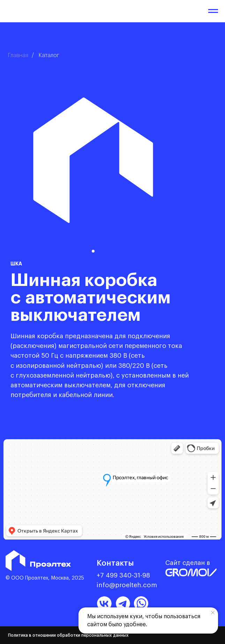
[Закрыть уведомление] (213, 613)
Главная (18, 55)
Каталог (49, 55)
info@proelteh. (120, 585)
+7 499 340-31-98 (123, 575)
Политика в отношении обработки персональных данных (68, 635)
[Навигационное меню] (213, 11)
